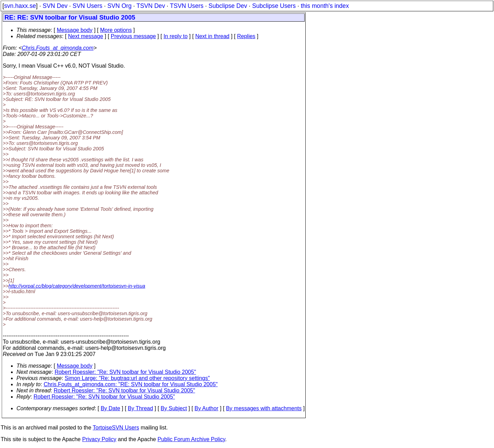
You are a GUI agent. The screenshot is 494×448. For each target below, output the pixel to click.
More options (116, 30)
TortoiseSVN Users (116, 428)
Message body (74, 30)
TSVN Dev (151, 6)
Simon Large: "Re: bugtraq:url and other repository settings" (137, 378)
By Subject (174, 408)
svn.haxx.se (20, 6)
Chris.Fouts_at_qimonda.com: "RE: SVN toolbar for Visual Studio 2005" (131, 384)
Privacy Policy (99, 439)
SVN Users (87, 6)
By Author (206, 408)
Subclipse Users (274, 6)
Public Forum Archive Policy (191, 439)
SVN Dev (55, 6)
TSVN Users (187, 6)
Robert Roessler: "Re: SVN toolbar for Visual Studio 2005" (125, 372)
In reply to (176, 36)
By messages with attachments (264, 408)
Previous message (133, 36)
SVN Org (119, 6)
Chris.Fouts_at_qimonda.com (58, 48)
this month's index (325, 6)
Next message (85, 36)
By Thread (141, 408)
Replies (246, 36)
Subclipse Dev (228, 6)
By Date (110, 408)
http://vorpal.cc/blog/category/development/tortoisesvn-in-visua (77, 286)
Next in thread (212, 36)
